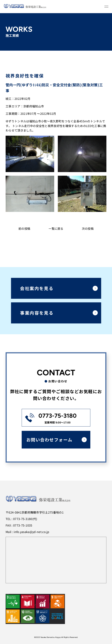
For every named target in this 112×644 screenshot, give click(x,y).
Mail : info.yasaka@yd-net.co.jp (27, 532)
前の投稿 (24, 228)
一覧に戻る (56, 228)
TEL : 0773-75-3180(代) (21, 519)
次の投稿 (88, 228)
